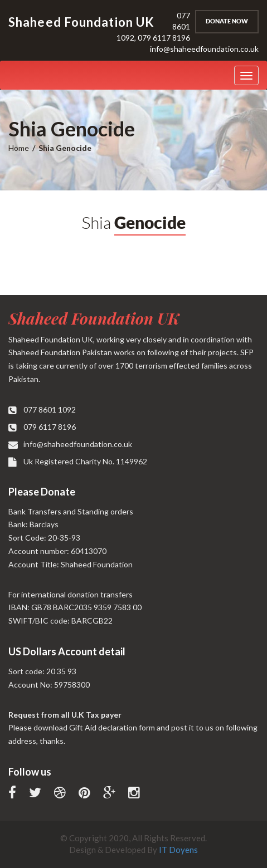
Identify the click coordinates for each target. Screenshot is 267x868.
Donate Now (227, 21)
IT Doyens (178, 850)
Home (19, 148)
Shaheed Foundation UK (94, 318)
